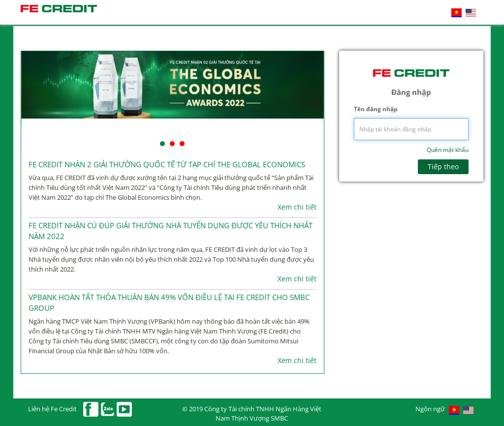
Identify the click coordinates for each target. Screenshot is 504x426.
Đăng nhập (411, 92)
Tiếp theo (443, 167)
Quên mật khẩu (448, 150)
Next (311, 100)
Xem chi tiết (297, 207)
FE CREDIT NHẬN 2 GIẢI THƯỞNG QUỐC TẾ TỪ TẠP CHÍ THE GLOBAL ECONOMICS (167, 164)
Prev (34, 100)
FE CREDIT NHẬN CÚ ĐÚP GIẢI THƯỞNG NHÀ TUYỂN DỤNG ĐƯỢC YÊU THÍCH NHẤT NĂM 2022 (171, 230)
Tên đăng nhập (376, 109)
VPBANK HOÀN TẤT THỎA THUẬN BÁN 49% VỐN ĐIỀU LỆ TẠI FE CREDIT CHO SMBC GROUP (169, 302)
